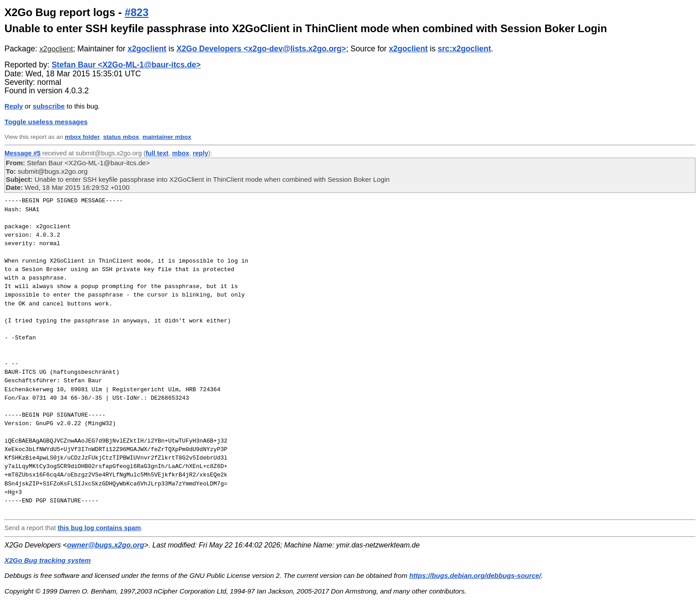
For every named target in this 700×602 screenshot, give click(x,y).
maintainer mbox (167, 137)
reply (200, 153)
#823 (136, 12)
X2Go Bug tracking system (48, 560)
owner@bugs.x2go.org (106, 545)
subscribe (49, 106)
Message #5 (23, 153)
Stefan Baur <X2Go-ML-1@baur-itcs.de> (126, 65)
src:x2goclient (464, 49)
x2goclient (56, 49)
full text (157, 153)
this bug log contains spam (99, 528)
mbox (180, 153)
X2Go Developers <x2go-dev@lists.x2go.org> (261, 49)
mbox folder (82, 137)
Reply (14, 106)
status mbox (121, 137)
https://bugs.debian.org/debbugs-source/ (475, 575)
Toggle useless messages (46, 122)
